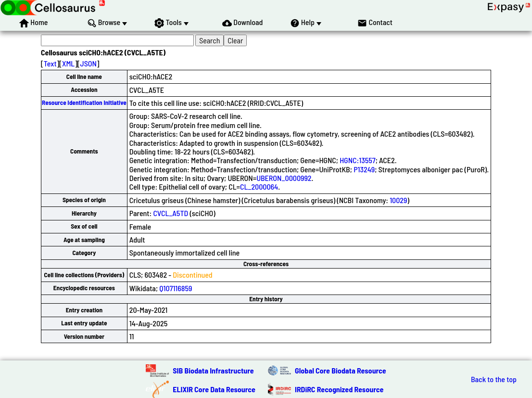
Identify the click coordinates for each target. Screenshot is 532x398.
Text (50, 63)
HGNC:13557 (358, 160)
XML (68, 63)
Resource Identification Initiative (84, 103)
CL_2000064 (259, 186)
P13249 (364, 169)
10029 (398, 200)
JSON (89, 63)
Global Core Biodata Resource (341, 370)
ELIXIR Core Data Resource (214, 389)
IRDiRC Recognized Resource (339, 389)
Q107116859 (176, 288)
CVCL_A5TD (171, 213)
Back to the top (494, 379)
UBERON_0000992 (284, 178)
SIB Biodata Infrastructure (213, 370)
